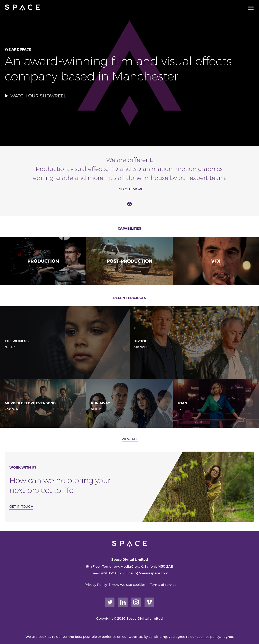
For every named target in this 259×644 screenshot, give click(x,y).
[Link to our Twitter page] (110, 602)
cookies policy (208, 637)
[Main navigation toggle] (250, 8)
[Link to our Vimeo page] (149, 602)
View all (130, 439)
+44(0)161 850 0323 (108, 573)
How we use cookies (129, 585)
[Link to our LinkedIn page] (123, 602)
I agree (227, 637)
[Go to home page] (22, 8)
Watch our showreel (35, 96)
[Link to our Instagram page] (136, 602)
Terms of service (163, 585)
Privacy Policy (96, 585)
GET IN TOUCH (21, 506)
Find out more (129, 189)
